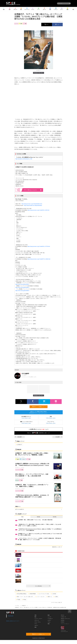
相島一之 (49, 597)
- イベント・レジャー (38, 619)
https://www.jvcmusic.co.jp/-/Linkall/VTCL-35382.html (39, 259)
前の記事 (18, 437)
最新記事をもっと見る (57, 547)
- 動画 (48, 615)
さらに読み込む (43, 586)
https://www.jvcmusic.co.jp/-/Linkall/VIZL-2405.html (38, 210)
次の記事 (59, 437)
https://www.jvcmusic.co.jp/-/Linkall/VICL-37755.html (39, 246)
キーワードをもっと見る (57, 602)
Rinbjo (24, 600)
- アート (36, 624)
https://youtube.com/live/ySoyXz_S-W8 (24, 159)
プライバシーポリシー (65, 624)
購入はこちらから (33, 190)
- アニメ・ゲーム (37, 622)
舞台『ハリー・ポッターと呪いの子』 (25, 597)
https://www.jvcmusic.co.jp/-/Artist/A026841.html (32, 204)
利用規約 (63, 622)
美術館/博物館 (32, 594)
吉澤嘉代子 (19, 445)
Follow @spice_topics (26, 418)
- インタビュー (50, 619)
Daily (22, 517)
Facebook (11, 616)
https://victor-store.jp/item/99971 (22, 284)
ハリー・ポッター (40, 597)
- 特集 (48, 624)
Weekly (39, 517)
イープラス (17, 606)
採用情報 (63, 620)
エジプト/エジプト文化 (43, 594)
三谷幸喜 (53, 594)
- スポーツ (36, 625)
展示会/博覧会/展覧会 (21, 594)
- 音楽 (35, 615)
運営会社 (63, 615)
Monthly (55, 517)
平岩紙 (18, 600)
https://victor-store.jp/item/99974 (22, 291)
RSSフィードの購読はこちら (39, 407)
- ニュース (49, 617)
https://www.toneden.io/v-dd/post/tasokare (33, 205)
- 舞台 (35, 617)
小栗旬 (56, 597)
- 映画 (35, 627)
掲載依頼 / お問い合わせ (65, 619)
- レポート (49, 620)
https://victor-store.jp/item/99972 (22, 287)
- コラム (49, 622)
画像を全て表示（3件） (38, 73)
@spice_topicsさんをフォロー (13, 621)
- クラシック (36, 620)
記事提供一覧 (63, 617)
